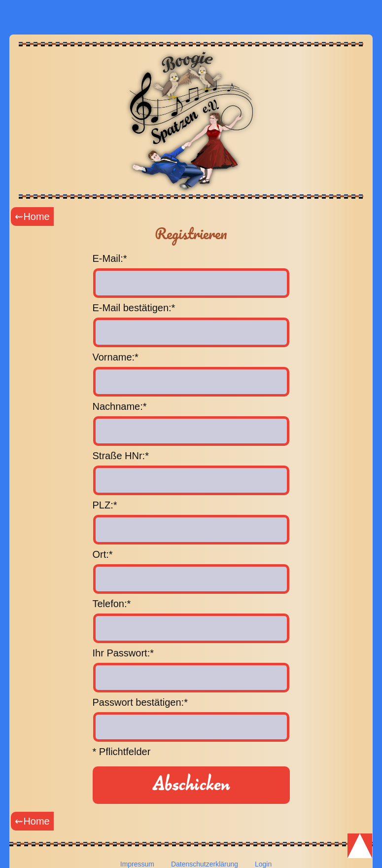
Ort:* (103, 554)
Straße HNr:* (121, 456)
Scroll (360, 846)
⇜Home (32, 217)
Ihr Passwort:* (123, 653)
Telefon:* (112, 604)
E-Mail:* (110, 258)
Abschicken (191, 785)
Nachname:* (120, 406)
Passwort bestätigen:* (140, 702)
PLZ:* (105, 505)
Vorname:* (116, 357)
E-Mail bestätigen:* (134, 308)
